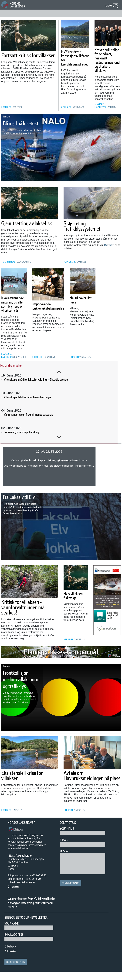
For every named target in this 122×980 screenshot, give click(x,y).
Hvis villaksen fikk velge (73, 598)
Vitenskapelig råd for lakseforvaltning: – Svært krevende (49, 380)
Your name (13, 932)
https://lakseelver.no (24, 856)
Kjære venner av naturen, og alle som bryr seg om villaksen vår (15, 310)
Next (59, 437)
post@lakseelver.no (29, 882)
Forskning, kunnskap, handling (28, 432)
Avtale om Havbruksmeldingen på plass (91, 778)
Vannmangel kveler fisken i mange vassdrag (39, 415)
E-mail (65, 840)
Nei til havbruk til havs (96, 302)
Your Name (68, 829)
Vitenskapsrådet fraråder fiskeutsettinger (37, 397)
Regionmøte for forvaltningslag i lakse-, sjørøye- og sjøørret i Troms (58, 460)
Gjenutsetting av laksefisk (24, 226)
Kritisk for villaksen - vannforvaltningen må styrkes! (29, 607)
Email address (16, 943)
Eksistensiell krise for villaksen (30, 776)
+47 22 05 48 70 (41, 876)
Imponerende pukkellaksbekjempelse (58, 319)
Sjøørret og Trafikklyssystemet (89, 226)
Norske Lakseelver (24, 823)
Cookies (14, 959)
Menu (108, 6)
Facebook (16, 887)
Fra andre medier (15, 365)
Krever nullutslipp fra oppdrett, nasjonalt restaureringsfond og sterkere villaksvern (104, 68)
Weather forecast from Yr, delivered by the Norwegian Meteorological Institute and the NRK (30, 905)
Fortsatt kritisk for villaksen (14, 50)
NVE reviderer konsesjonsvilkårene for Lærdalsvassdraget (62, 68)
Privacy (13, 954)
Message (67, 851)
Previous (59, 372)
